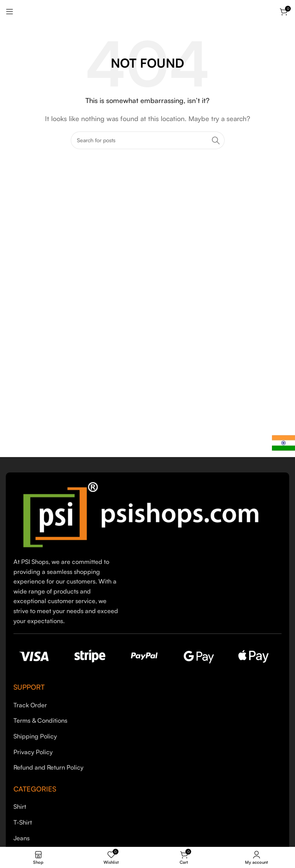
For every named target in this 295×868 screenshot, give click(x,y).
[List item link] (147, 705)
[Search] (148, 140)
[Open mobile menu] (10, 12)
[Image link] (146, 514)
